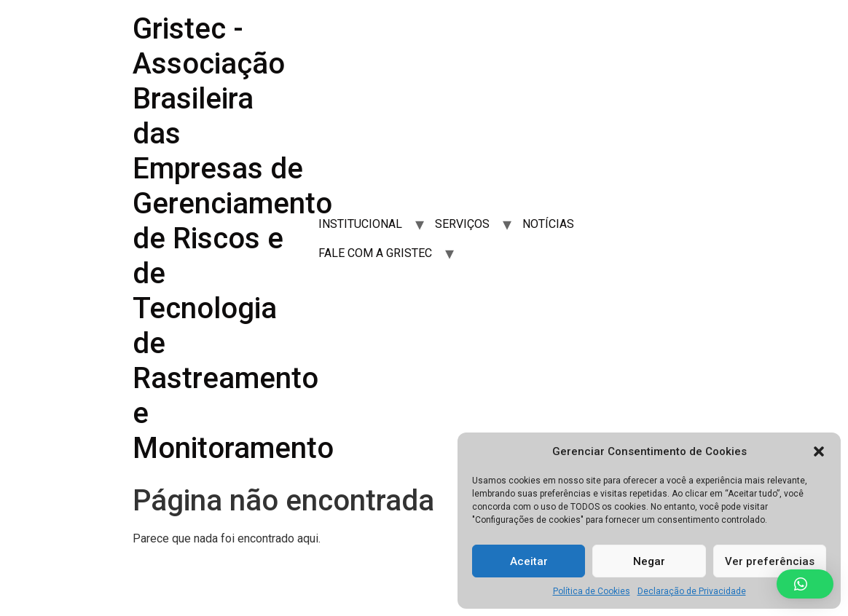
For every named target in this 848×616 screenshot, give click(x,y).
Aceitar (529, 561)
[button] (819, 451)
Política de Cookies (592, 591)
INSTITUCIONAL (360, 224)
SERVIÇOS (462, 224)
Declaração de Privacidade (692, 591)
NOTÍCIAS (548, 224)
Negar (649, 561)
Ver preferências (770, 561)
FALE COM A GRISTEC (375, 253)
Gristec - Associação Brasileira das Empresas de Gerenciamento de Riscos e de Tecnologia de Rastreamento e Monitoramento (233, 238)
